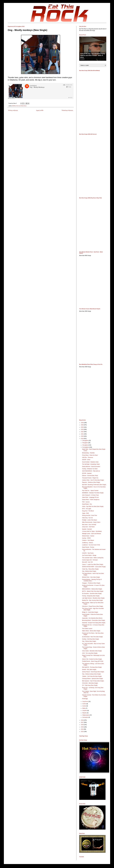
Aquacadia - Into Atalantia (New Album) (92, 618)
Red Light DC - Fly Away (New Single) (92, 667)
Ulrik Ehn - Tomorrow (88, 457)
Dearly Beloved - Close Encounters (91, 467)
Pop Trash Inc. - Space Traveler (90, 491)
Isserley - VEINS (86, 538)
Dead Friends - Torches (88, 547)
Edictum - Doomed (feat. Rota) (90, 476)
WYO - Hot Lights (87, 509)
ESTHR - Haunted (87, 473)
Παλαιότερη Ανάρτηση (67, 110)
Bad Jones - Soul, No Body (89, 525)
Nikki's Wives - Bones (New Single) (91, 631)
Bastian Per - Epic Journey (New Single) (92, 600)
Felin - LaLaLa (86, 502)
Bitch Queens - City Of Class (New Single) (93, 681)
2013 (83, 732)
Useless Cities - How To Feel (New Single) (93, 480)
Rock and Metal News (21, 106)
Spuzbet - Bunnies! (87, 529)
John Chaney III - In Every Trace (90, 495)
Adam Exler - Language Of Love (90, 497)
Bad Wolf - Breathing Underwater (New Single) (94, 485)
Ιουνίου (84, 706)
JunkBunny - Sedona (87, 543)
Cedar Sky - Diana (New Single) (90, 569)
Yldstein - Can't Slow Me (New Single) (92, 676)
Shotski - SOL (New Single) (89, 670)
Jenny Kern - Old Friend (88, 527)
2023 (83, 429)
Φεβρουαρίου (86, 715)
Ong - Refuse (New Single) (89, 641)
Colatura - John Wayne (88, 540)
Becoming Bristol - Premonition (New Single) (94, 620)
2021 (83, 434)
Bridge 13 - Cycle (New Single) (90, 612)
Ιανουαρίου (85, 717)
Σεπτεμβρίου (86, 447)
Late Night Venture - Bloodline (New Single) (93, 598)
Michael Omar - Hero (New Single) (91, 577)
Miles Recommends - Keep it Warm (91, 522)
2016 (83, 725)
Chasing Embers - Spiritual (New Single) (93, 679)
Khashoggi (85, 699)
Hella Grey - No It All (87, 518)
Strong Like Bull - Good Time (90, 515)
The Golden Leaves (87, 629)
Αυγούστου (85, 702)
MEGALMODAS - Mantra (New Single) (92, 589)
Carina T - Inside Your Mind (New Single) (93, 564)
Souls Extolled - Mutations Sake (90, 462)
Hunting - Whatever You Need (90, 469)
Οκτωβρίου (85, 445)
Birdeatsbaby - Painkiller (88, 453)
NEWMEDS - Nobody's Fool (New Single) (93, 493)
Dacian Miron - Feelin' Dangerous (91, 500)
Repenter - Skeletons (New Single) (91, 482)
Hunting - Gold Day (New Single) (91, 639)
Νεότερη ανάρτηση (13, 110)
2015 (83, 727)
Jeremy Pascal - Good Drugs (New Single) (93, 672)
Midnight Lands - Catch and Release (91, 534)
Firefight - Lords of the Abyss (90, 520)
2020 (83, 436)
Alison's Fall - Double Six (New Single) (92, 659)
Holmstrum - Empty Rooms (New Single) (93, 606)
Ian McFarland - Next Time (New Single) (92, 637)
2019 (83, 439)
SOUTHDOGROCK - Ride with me (91, 471)
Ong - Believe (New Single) (89, 571)
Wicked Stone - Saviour (88, 536)
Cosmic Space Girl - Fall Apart (90, 560)
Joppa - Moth (85, 513)
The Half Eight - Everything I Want (91, 464)
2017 (83, 722)
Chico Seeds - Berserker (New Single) (92, 651)
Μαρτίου (85, 713)
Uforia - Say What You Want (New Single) (93, 506)
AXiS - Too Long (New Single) (90, 653)
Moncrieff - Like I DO (87, 562)
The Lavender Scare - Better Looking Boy (93, 558)
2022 (83, 432)
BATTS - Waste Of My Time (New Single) (93, 591)
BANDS (14, 106)
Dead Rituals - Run (87, 504)
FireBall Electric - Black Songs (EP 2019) (93, 661)
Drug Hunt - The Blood (88, 511)
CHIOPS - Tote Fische (88, 553)
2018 (83, 720)
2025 (83, 425)
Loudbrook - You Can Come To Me (91, 545)
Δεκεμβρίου (86, 440)
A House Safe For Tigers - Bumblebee (92, 531)
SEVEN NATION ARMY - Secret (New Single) (94, 567)
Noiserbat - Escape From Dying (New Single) (94, 623)
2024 (83, 427)
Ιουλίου (84, 704)
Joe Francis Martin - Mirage (89, 555)
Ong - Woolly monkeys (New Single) (91, 674)
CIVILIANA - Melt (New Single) (90, 683)
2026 (83, 423)
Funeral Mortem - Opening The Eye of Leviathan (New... (92, 580)
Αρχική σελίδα (40, 110)
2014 (83, 729)
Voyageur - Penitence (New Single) (91, 583)
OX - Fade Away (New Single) (90, 685)
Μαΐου (84, 708)
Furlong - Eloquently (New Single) (91, 596)
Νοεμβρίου (85, 443)
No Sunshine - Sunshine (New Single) (92, 594)
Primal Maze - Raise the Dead (90, 455)
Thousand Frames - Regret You (90, 478)
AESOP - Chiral (86, 460)
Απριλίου (85, 711)
